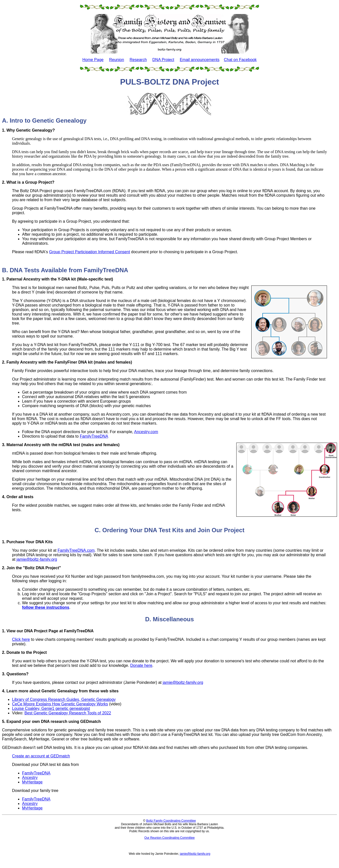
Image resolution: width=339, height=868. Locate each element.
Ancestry (30, 778)
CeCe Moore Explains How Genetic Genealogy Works (60, 704)
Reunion (117, 60)
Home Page (93, 60)
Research (138, 60)
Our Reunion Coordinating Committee (169, 838)
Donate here (141, 665)
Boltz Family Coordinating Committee (171, 821)
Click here (21, 639)
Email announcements (199, 60)
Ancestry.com (146, 432)
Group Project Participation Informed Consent (90, 252)
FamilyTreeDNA (94, 436)
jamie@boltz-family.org (37, 559)
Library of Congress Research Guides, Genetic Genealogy (64, 699)
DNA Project (163, 60)
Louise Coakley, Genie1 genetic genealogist (51, 708)
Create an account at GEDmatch (41, 756)
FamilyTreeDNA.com (76, 550)
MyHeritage (32, 782)
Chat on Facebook (240, 60)
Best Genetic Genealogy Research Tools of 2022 (68, 713)
